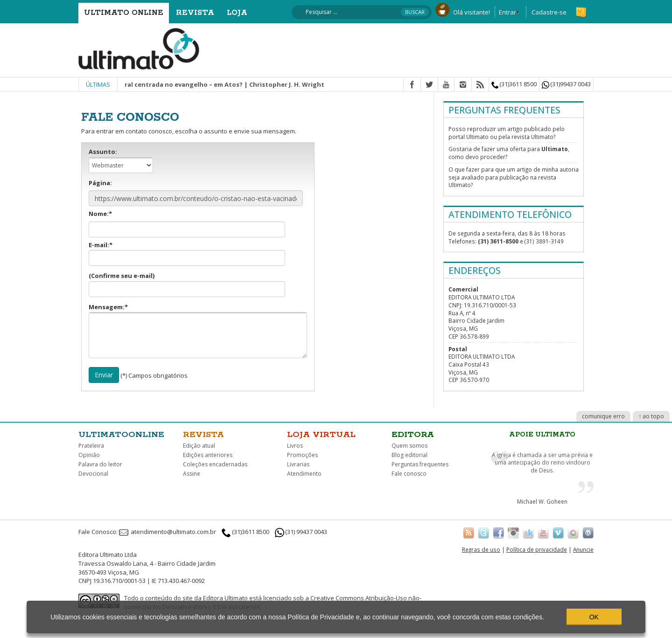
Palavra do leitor (100, 464)
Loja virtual (321, 435)
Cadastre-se (549, 12)
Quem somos (409, 446)
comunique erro (603, 416)
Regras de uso (481, 549)
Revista (195, 13)
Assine (192, 474)
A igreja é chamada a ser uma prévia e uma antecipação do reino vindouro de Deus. (542, 462)
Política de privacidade (537, 549)
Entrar (507, 12)
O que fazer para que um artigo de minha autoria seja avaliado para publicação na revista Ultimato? (514, 177)
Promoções (302, 455)
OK (594, 617)
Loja (237, 13)
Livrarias (298, 464)
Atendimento (304, 474)
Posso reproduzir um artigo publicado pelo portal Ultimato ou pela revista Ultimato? (507, 133)
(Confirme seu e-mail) (187, 284)
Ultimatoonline (121, 435)
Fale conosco (409, 474)
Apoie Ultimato (542, 435)
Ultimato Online (124, 13)
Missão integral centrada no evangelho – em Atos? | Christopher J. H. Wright (212, 84)
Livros (295, 446)
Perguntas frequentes (420, 464)
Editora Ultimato (225, 598)
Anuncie (583, 549)
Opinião (89, 455)
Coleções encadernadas (215, 464)
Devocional (93, 474)
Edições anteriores (208, 455)
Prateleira (91, 446)
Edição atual (199, 446)
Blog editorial (409, 455)
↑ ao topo (651, 416)
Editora (413, 435)
